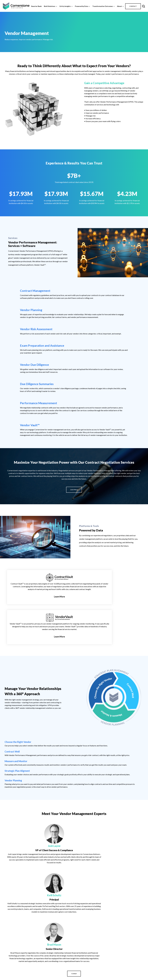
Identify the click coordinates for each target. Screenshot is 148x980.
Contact (74, 798)
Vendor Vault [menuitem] (134, 969)
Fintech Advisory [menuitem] (86, 972)
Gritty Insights (65, 6)
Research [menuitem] (108, 977)
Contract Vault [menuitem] (135, 960)
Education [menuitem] (109, 960)
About (119, 6)
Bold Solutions (50, 6)
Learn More (74, 427)
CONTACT (133, 6)
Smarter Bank (36, 6)
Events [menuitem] (107, 963)
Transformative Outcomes (103, 6)
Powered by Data (82, 6)
